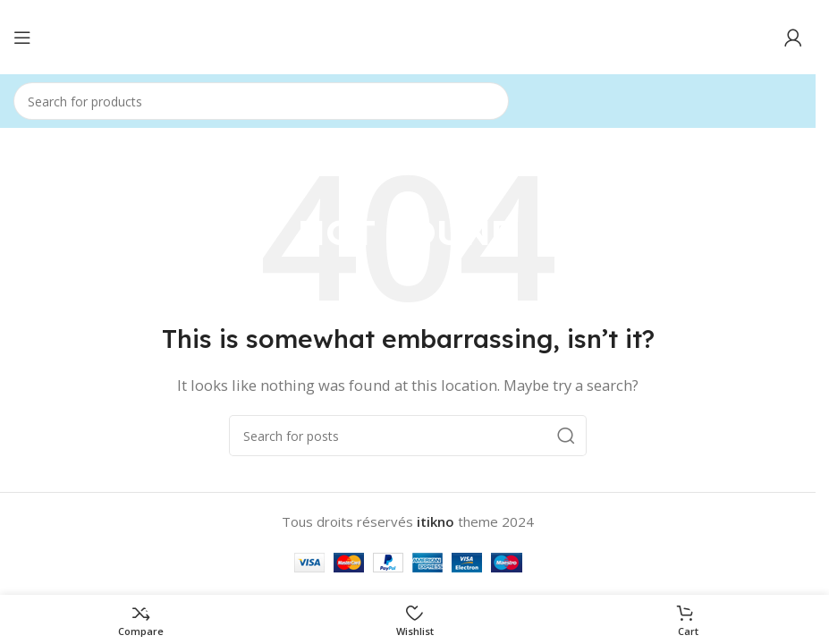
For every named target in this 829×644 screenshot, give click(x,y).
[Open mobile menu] (22, 38)
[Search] (261, 101)
